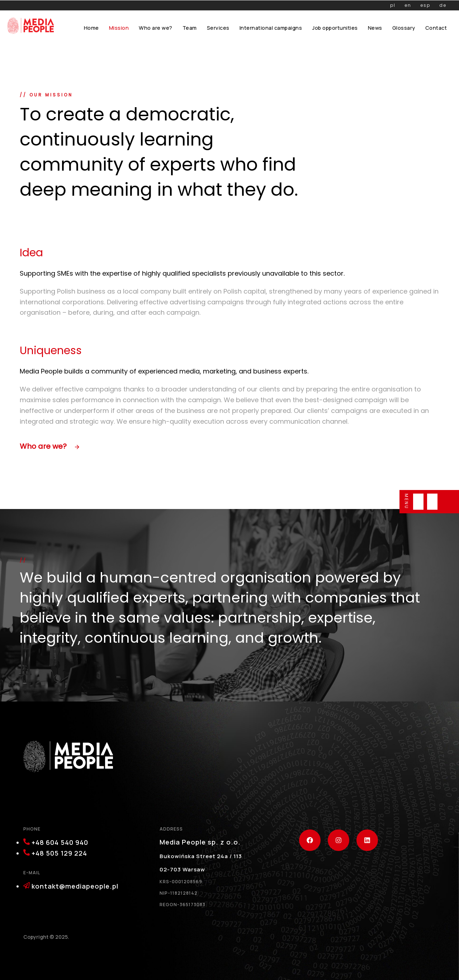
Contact (436, 28)
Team (190, 28)
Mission (119, 28)
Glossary (404, 28)
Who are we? (156, 28)
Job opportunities (335, 28)
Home (91, 28)
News (375, 28)
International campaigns (271, 28)
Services (218, 28)
